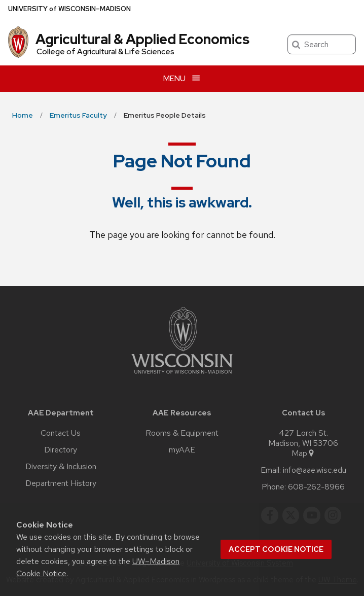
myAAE (182, 450)
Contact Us (61, 433)
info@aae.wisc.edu (315, 470)
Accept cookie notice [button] (276, 549)
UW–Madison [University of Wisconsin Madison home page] (69, 9)
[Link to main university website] (182, 376)
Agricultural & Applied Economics (142, 39)
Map (303, 453)
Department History (61, 483)
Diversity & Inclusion (61, 467)
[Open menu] (182, 78)
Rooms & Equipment (182, 433)
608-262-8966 (316, 487)
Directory (61, 450)
